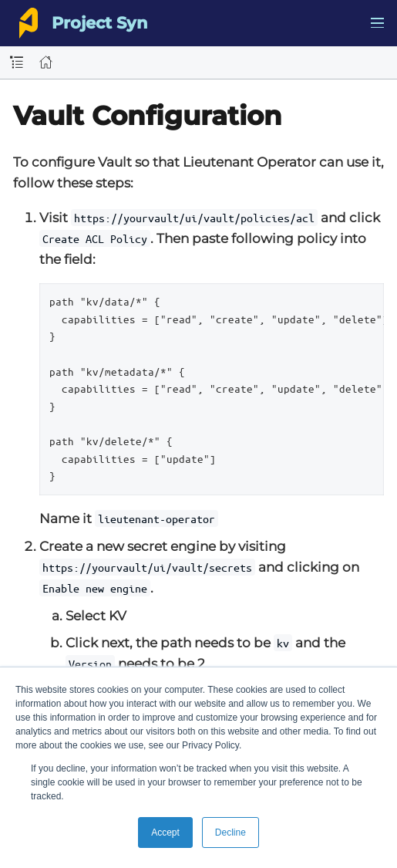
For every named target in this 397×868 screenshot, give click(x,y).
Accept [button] (165, 833)
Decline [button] (230, 833)
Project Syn (100, 23)
